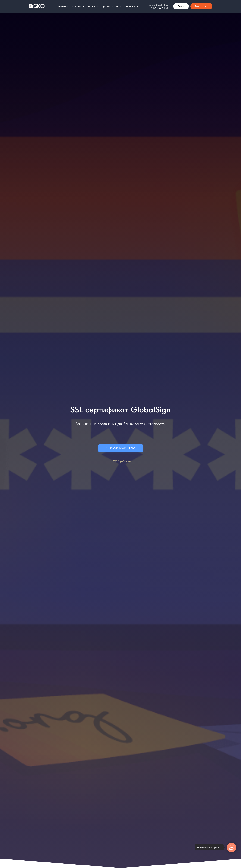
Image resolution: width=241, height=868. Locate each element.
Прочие (106, 6)
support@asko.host (159, 5)
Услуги (92, 6)
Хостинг (77, 6)
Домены (62, 6)
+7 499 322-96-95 (159, 8)
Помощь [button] (131, 6)
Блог (119, 6)
